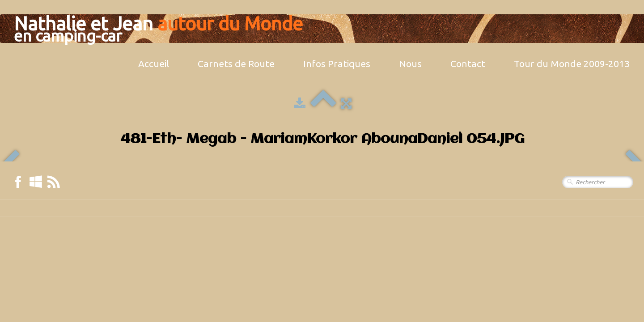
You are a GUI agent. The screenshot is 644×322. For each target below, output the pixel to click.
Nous (410, 64)
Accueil (154, 64)
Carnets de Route (236, 64)
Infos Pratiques (337, 64)
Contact (468, 64)
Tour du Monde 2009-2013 (572, 64)
